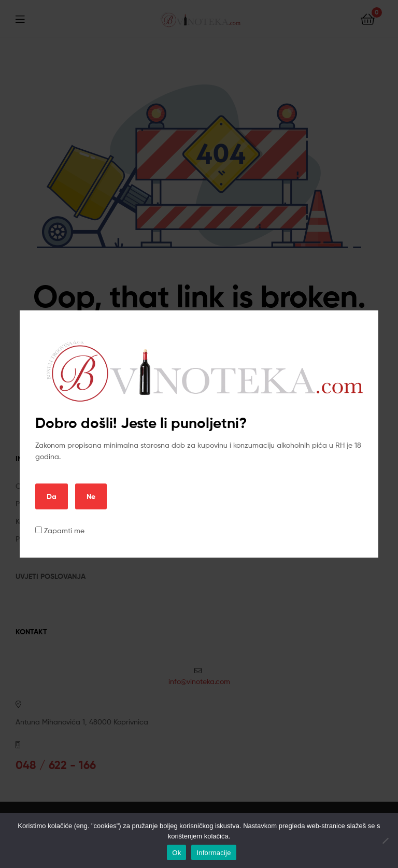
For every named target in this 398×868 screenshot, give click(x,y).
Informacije (214, 853)
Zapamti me (60, 530)
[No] (385, 841)
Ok (176, 853)
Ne (91, 496)
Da (52, 496)
